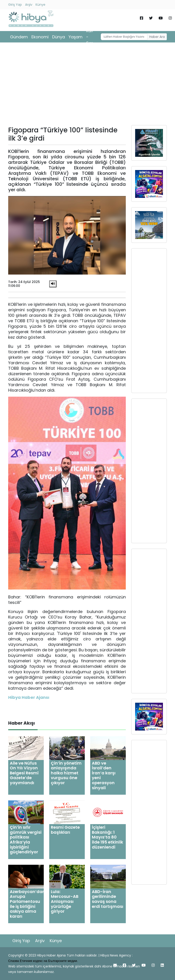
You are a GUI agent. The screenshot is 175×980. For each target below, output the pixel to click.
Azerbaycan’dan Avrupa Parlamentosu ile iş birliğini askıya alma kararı (27, 904)
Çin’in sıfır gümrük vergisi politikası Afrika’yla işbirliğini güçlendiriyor (26, 840)
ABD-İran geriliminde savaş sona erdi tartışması (108, 899)
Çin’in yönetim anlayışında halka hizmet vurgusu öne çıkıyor (66, 773)
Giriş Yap (15, 5)
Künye (40, 5)
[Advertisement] (87, 85)
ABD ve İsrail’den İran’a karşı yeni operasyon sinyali (104, 775)
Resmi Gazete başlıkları (65, 830)
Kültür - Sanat (92, 37)
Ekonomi (40, 37)
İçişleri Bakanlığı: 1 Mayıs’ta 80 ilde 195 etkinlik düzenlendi (107, 837)
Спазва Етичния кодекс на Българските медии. (43, 961)
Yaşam (76, 37)
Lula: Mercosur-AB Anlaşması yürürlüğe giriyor (65, 901)
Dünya (59, 37)
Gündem (19, 37)
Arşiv (29, 5)
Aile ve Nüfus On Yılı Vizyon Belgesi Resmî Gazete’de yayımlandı (24, 773)
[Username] (124, 37)
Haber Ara (157, 37)
